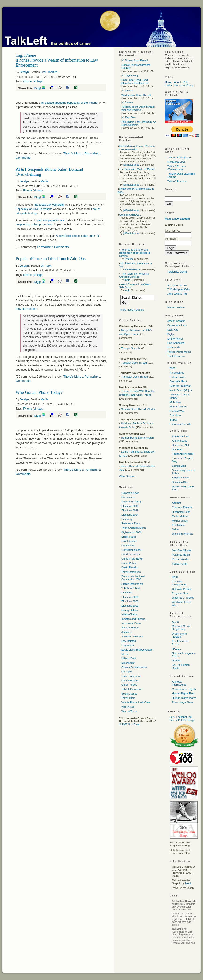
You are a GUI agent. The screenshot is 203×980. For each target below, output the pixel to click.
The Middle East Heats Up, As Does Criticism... (139, 123)
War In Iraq (128, 707)
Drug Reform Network (179, 635)
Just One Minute (181, 550)
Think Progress (176, 356)
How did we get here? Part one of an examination (136, 148)
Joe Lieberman (130, 628)
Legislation (128, 645)
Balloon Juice (177, 377)
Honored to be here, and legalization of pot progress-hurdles (135, 253)
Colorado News (130, 493)
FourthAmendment (183, 454)
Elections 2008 (130, 601)
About (178, 82)
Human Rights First (183, 693)
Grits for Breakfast (180, 386)
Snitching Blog (180, 482)
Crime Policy (129, 563)
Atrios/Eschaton (176, 321)
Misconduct (128, 663)
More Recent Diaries (132, 310)
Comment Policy (184, 85)
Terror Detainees (131, 572)
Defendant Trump (131, 502)
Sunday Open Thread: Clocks (138, 409)
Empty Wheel (175, 339)
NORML (177, 660)
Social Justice (129, 694)
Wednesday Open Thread (136, 95)
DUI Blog (177, 450)
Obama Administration (134, 667)
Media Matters (180, 516)
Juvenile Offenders (132, 636)
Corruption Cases (132, 550)
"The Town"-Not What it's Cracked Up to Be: (134, 275)
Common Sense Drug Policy (181, 628)
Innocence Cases (131, 623)
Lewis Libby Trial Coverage (137, 650)
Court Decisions (131, 554)
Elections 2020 (130, 606)
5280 (172, 368)
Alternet (176, 503)
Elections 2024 (130, 515)
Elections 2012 (130, 510)
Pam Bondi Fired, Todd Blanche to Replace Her (135, 81)
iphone (27, 81)
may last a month (26, 309)
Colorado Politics (182, 589)
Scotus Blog (179, 466)
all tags (38, 81)
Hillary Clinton (129, 614)
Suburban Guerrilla (180, 424)
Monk (188, 883)
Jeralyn (24, 72)
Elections (127, 593)
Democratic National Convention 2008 (133, 578)
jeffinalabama (131, 165)
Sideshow (175, 415)
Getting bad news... (131, 215)
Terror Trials (128, 698)
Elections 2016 (130, 506)
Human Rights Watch (184, 698)
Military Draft (129, 658)
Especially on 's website (34, 209)
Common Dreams (182, 507)
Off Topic (46, 266)
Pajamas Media (181, 555)
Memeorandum (176, 307)
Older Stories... (128, 476)
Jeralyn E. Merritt (177, 272)
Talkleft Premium (131, 689)
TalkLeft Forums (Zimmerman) (176, 168)
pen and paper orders (51, 220)
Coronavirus (128, 497)
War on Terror (129, 711)
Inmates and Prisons (133, 619)
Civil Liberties (49, 72)
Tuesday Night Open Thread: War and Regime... (138, 108)
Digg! (38, 88)
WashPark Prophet (183, 598)
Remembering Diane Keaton (138, 438)
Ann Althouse (180, 441)
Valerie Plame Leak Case (136, 702)
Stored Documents (132, 584)
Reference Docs (131, 523)
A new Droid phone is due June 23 (77, 236)
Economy (127, 519)
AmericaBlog (177, 373)
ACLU (175, 622)
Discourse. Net (180, 445)
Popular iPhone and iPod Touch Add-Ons (51, 259)
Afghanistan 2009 (132, 532)
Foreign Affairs (130, 610)
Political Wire (177, 411)
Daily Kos (173, 330)
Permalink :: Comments (53, 247)
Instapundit (174, 347)
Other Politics (129, 685)
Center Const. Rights (184, 689)
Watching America (182, 534)
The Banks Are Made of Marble (137, 169)
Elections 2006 (130, 597)
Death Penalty (130, 567)
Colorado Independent (179, 583)
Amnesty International (179, 683)
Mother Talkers (178, 407)
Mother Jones (180, 521)
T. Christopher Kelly (178, 289)
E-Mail (169, 85)
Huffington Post (181, 512)
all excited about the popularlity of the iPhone (69, 103)
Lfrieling (129, 259)
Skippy (174, 420)
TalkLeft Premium (177, 181)
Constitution (128, 545)
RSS (186, 82)
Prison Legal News (183, 702)
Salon (175, 529)
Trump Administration (134, 528)
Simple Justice (180, 478)
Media (45, 181)
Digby (171, 334)
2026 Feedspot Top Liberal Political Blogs (182, 718)
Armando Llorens (177, 285)
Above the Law (181, 436)
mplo (127, 280)
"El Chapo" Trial (131, 588)
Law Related (129, 641)
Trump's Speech (130, 348)
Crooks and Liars (177, 325)
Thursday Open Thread (134, 377)
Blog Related (129, 537)
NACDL (176, 649)
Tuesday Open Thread (134, 363)
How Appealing (176, 343)
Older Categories (131, 676)
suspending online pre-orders (34, 225)
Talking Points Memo (179, 352)
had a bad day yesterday (49, 205)
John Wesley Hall (177, 294)
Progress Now (180, 593)
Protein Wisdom (181, 559)
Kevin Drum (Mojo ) (181, 390)
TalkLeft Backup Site (179, 158)
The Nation (178, 525)
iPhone (28, 190)
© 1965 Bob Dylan (130, 724)
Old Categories (130, 680)
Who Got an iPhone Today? (39, 392)
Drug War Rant (178, 381)
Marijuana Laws (176, 162)
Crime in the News (132, 559)
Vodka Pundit (180, 564)
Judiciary (127, 632)
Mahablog (175, 402)
